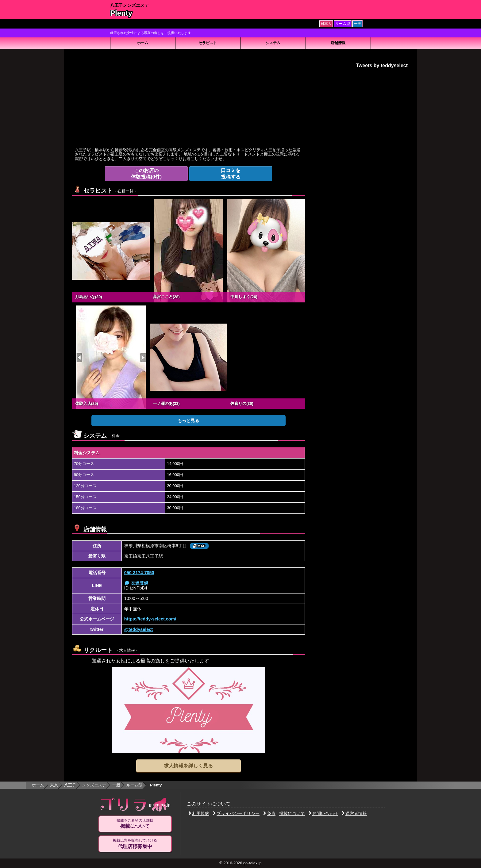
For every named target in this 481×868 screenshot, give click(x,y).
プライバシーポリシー (236, 813)
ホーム (143, 43)
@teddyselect (139, 629)
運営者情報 (354, 813)
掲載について (292, 813)
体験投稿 (146, 173)
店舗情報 (338, 43)
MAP (199, 546)
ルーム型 (134, 785)
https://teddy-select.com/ (150, 619)
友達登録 (136, 583)
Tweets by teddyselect (382, 65)
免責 (269, 813)
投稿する (231, 173)
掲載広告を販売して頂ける (135, 844)
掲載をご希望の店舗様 (135, 824)
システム (273, 43)
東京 (54, 785)
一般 (116, 785)
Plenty (121, 13)
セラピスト (208, 43)
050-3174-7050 (139, 573)
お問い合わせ (323, 813)
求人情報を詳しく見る (188, 766)
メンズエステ (94, 785)
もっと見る (188, 421)
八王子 (70, 785)
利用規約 (199, 813)
